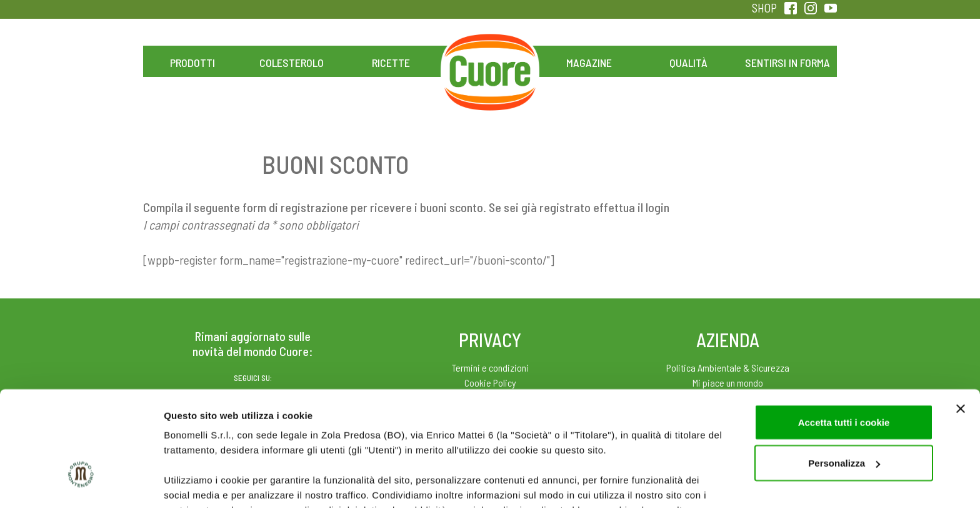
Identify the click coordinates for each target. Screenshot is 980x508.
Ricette (391, 63)
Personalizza (844, 374)
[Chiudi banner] (961, 319)
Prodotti (192, 63)
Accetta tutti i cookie (844, 333)
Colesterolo (292, 63)
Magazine (589, 63)
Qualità (688, 63)
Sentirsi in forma (787, 63)
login (657, 207)
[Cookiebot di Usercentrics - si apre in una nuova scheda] (81, 484)
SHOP (764, 8)
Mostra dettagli (197, 483)
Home (490, 49)
